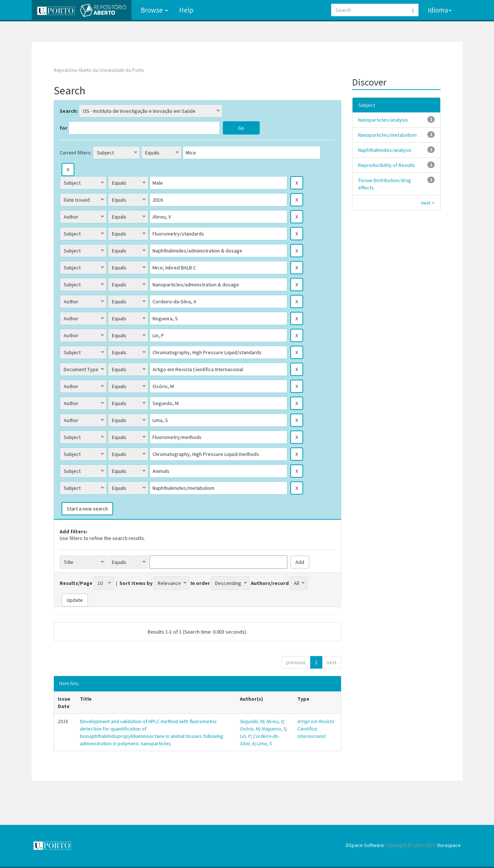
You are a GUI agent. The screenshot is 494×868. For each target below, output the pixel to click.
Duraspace (449, 845)
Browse (154, 10)
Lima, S (264, 743)
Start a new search (87, 509)
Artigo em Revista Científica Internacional (316, 729)
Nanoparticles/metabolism (387, 135)
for (64, 128)
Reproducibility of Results (387, 165)
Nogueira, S (274, 729)
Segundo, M (252, 721)
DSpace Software (365, 845)
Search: (69, 111)
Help (186, 10)
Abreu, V (275, 721)
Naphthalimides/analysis (385, 150)
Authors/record (270, 583)
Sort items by (136, 583)
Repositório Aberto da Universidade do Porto (99, 70)
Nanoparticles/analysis (383, 120)
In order (200, 583)
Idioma (440, 10)
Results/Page (76, 583)
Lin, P (245, 736)
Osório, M (250, 729)
